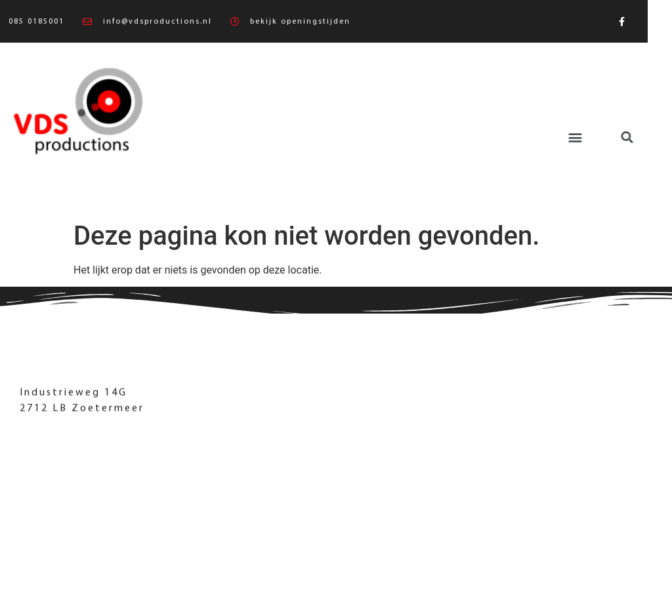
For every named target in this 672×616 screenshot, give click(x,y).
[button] (510, 137)
